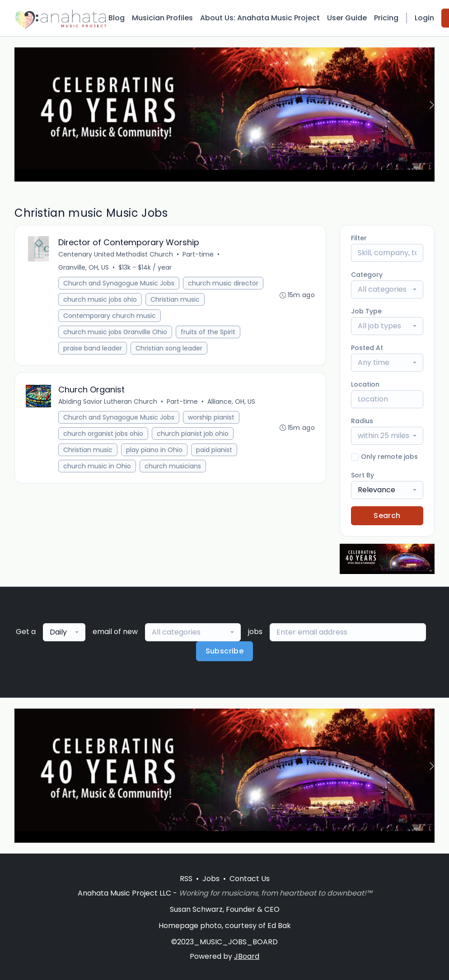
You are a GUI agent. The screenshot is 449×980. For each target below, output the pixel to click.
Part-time (198, 254)
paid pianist (214, 450)
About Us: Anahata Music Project (260, 18)
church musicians (173, 466)
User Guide (347, 18)
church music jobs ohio (100, 299)
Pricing (386, 18)
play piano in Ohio (154, 450)
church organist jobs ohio (103, 434)
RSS (186, 879)
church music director (223, 283)
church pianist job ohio (193, 434)
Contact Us (250, 879)
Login (424, 18)
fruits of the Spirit (208, 332)
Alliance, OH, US (231, 401)
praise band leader (93, 348)
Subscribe (225, 651)
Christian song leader (169, 348)
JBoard (247, 956)
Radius (362, 421)
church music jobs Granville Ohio (115, 332)
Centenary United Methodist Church (116, 254)
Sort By (362, 475)
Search (387, 516)
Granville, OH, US (84, 267)
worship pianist (211, 417)
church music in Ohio (97, 466)
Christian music (175, 299)
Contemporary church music (110, 316)
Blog (117, 18)
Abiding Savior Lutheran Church (108, 401)
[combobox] (387, 289)
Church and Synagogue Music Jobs (119, 283)
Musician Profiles (162, 18)
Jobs (211, 879)
